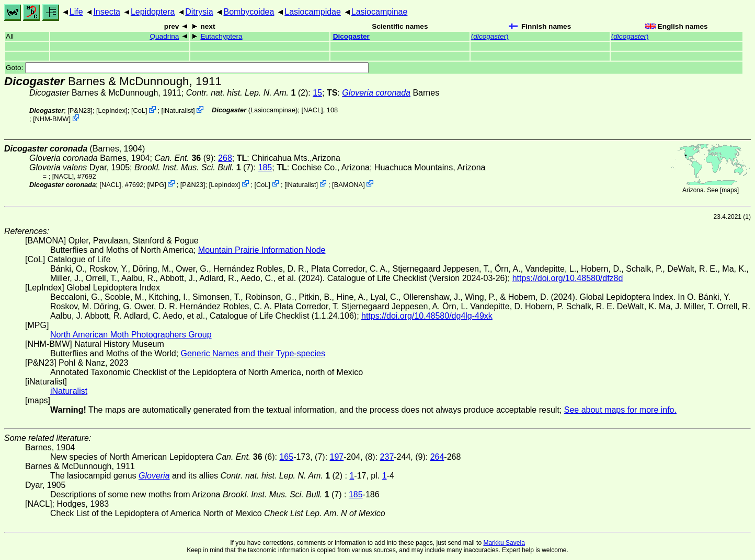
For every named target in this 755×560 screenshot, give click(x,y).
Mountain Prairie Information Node (262, 250)
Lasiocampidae (313, 12)
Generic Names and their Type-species (253, 353)
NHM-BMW (52, 119)
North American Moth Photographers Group (131, 335)
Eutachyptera (221, 36)
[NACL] (312, 110)
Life (76, 12)
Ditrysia (199, 12)
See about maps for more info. (620, 410)
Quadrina (164, 36)
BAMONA (348, 184)
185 (265, 167)
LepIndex (112, 110)
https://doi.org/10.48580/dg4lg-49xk (427, 316)
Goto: (187, 68)
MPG (157, 184)
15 (317, 93)
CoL (139, 110)
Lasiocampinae (380, 12)
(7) (194, 167)
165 (286, 457)
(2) (247, 93)
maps (729, 190)
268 (225, 158)
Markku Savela (504, 543)
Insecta (107, 12)
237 (387, 457)
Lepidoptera (153, 12)
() (490, 36)
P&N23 (80, 110)
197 (337, 457)
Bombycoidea (249, 12)
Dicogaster (351, 36)
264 (437, 457)
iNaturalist (178, 110)
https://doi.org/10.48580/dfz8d (568, 278)
